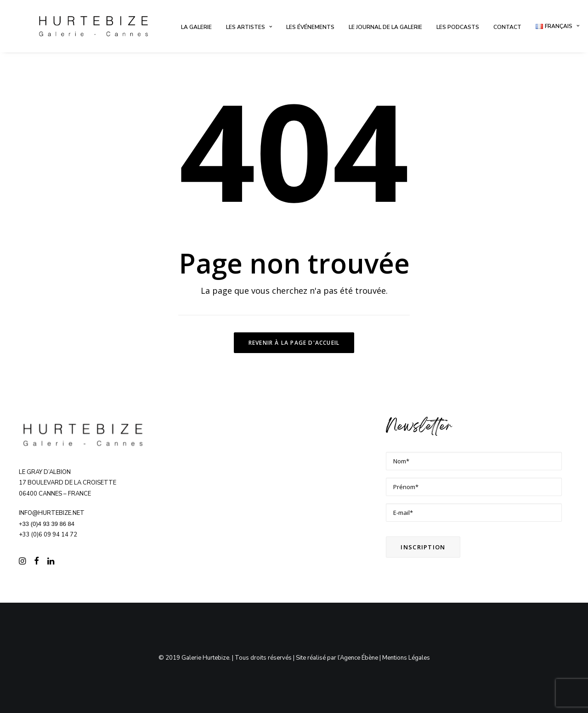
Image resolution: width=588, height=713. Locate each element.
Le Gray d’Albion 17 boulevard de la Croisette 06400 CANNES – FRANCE (68, 483)
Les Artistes (249, 27)
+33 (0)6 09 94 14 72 (48, 535)
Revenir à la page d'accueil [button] (294, 343)
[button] (22, 562)
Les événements (310, 27)
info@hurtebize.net (52, 513)
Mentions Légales (406, 658)
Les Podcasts (458, 27)
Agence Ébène (359, 658)
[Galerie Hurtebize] (93, 26)
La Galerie (196, 27)
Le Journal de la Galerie (385, 27)
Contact (507, 27)
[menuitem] (196, 27)
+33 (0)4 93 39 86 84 (47, 524)
